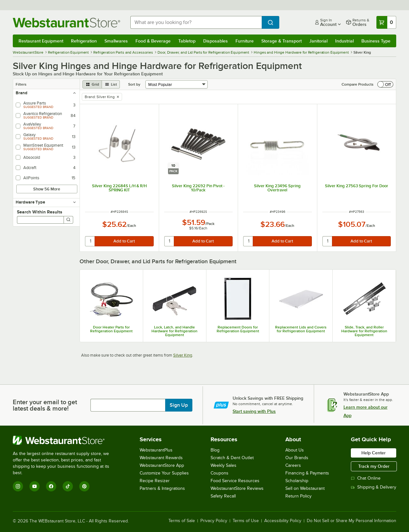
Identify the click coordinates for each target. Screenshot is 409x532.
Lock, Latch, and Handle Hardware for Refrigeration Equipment (174, 331)
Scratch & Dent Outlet (232, 458)
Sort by (134, 84)
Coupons (220, 473)
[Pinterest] (84, 486)
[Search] (68, 220)
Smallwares (116, 41)
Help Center (374, 453)
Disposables (216, 41)
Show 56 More (47, 189)
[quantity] (90, 241)
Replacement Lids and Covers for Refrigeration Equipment (301, 329)
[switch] (385, 84)
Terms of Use (246, 521)
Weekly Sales (224, 465)
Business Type (376, 41)
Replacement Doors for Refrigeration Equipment (238, 329)
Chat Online (366, 478)
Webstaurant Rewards (161, 458)
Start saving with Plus (254, 411)
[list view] (111, 84)
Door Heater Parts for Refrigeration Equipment (111, 329)
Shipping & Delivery (374, 487)
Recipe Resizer (155, 481)
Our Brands (297, 458)
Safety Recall (223, 496)
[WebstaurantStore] (65, 440)
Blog (215, 450)
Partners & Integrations (162, 488)
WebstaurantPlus (156, 450)
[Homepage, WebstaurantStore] (66, 23)
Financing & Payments (307, 473)
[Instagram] (18, 486)
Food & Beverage (153, 41)
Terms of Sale (182, 521)
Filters (21, 84)
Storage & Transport (282, 41)
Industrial (344, 41)
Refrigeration (84, 41)
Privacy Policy (214, 521)
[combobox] (196, 22)
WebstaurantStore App (162, 465)
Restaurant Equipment (41, 41)
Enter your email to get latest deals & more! (45, 405)
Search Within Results (40, 212)
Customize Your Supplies (164, 473)
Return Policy (298, 496)
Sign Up (179, 405)
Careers (293, 465)
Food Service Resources (235, 481)
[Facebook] (51, 486)
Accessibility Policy (283, 521)
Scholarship (297, 481)
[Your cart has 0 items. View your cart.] (386, 22)
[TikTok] (68, 486)
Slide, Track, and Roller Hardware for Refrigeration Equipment (364, 331)
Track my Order (374, 466)
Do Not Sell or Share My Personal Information (351, 521)
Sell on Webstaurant (305, 488)
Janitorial (318, 41)
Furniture (245, 41)
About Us (295, 450)
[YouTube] (35, 486)
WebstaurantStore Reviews (237, 488)
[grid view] (92, 84)
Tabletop (187, 41)
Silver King (183, 355)
